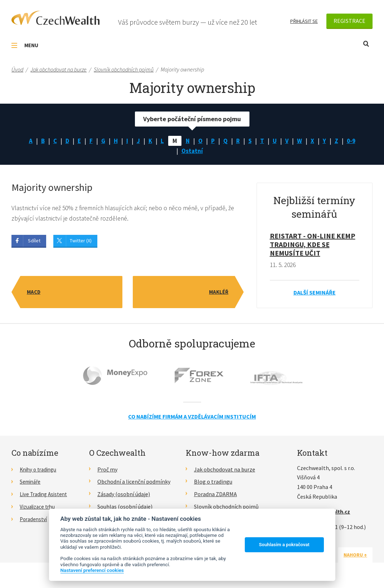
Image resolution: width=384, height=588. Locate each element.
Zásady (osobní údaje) (124, 496)
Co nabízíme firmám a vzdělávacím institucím (192, 418)
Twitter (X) (81, 242)
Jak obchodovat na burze (225, 471)
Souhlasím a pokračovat (284, 545)
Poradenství (35, 520)
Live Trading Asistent (45, 496)
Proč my (107, 471)
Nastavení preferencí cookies (92, 570)
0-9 (354, 141)
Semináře (31, 483)
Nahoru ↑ (355, 556)
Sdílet (34, 242)
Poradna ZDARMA (215, 496)
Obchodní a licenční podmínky (134, 483)
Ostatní (192, 152)
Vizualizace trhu (39, 508)
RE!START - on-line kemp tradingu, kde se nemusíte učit (313, 246)
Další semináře (315, 294)
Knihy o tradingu (40, 471)
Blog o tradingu (213, 483)
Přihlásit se (304, 21)
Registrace (349, 21)
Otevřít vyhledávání (366, 44)
